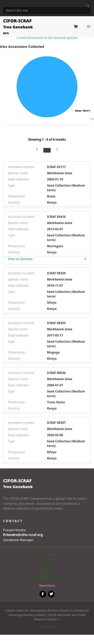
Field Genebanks (47, 554)
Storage (47, 562)
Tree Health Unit (47, 577)
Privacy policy (47, 627)
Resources (47, 569)
